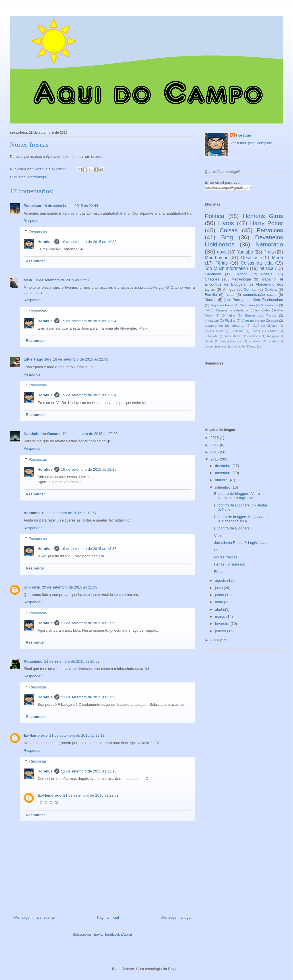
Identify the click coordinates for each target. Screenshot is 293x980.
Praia (269, 252)
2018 (215, 438)
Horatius (45, 242)
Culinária (238, 331)
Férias (221, 263)
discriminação (236, 346)
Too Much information (226, 268)
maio (220, 602)
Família (211, 295)
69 (216, 550)
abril (219, 609)
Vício (218, 536)
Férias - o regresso (229, 564)
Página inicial (108, 917)
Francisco (32, 206)
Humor (241, 274)
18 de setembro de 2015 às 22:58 (81, 359)
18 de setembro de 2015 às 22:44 (70, 206)
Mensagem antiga (176, 917)
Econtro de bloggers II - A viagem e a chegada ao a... (241, 519)
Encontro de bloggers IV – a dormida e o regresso (237, 496)
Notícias (255, 336)
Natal (230, 295)
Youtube (245, 252)
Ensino (273, 331)
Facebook (213, 274)
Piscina (230, 320)
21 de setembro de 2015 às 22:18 (89, 771)
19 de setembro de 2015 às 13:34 (89, 321)
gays (222, 252)
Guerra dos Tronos (260, 315)
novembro (224, 473)
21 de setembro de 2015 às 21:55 (89, 623)
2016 (215, 452)
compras (238, 325)
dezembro (224, 466)
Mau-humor (216, 258)
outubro (222, 480)
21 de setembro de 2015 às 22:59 (91, 795)
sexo (253, 346)
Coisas (229, 230)
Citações (212, 279)
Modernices (269, 305)
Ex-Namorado (36, 735)
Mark (28, 280)
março (221, 616)
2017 (215, 445)
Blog (227, 237)
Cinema (272, 326)
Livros (226, 223)
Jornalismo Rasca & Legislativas (241, 543)
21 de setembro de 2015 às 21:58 (89, 697)
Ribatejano (33, 661)
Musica (266, 268)
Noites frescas (226, 557)
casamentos (214, 325)
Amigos (229, 289)
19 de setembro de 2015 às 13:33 (89, 242)
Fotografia (212, 336)
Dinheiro (229, 315)
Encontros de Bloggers (225, 284)
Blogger (174, 969)
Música (211, 300)
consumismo (213, 346)
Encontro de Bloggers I (233, 528)
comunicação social (260, 295)
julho (219, 588)
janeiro (221, 631)
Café (256, 326)
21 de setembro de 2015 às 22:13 (77, 735)
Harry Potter (267, 223)
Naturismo (247, 305)
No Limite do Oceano (42, 434)
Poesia (267, 274)
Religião (273, 336)
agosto (221, 580)
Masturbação (234, 336)
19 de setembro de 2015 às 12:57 (69, 513)
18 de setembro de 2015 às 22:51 (61, 280)
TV (207, 310)
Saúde (209, 341)
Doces (256, 331)
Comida (250, 289)
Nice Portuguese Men (242, 300)
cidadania (255, 341)
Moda (277, 258)
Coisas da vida (257, 263)
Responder (33, 221)
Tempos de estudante (232, 310)
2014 (215, 640)
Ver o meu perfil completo (251, 143)
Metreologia (37, 177)
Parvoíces (270, 230)
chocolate (275, 300)
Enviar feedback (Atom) (113, 934)
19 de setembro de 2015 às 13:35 (89, 469)
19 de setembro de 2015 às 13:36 (89, 549)
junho (220, 595)
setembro (223, 487)
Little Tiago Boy (37, 359)
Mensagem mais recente (34, 917)
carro (239, 341)
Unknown (32, 587)
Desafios (250, 258)
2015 (215, 459)
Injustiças (212, 320)
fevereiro (223, 624)
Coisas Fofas (214, 331)
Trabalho (268, 279)
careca (224, 341)
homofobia (263, 310)
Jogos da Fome (222, 305)
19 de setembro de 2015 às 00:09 (90, 434)
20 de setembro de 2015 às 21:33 (70, 587)
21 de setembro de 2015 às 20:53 (72, 661)
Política (214, 216)
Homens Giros (263, 216)
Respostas (38, 232)
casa (274, 320)
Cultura (271, 289)
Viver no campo (253, 320)
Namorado (269, 244)
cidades (273, 341)
